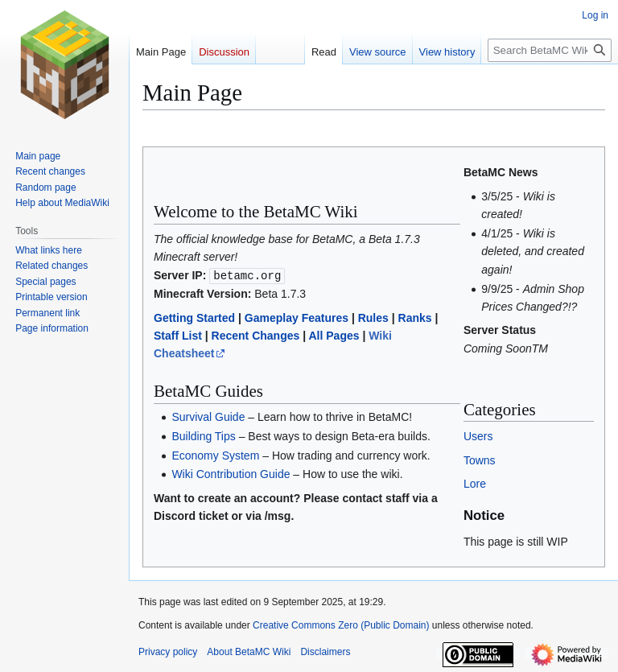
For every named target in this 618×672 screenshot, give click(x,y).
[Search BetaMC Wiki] (550, 50)
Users (478, 436)
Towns (480, 460)
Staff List (178, 336)
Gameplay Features (297, 317)
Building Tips (203, 435)
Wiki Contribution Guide (231, 474)
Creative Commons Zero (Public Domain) (341, 625)
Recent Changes (256, 336)
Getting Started (194, 317)
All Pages (334, 336)
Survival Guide (208, 416)
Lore (475, 484)
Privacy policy (168, 652)
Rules (373, 317)
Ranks (415, 317)
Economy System (215, 455)
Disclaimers (325, 652)
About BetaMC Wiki (249, 652)
